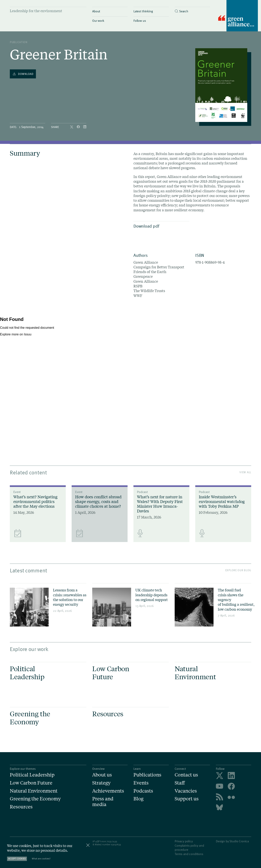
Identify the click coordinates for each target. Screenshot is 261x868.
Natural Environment (34, 791)
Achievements (108, 791)
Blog (138, 799)
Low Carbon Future (31, 783)
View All (245, 472)
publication (19, 42)
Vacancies (186, 791)
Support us (187, 799)
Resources (21, 807)
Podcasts (143, 791)
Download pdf (160, 226)
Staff (180, 783)
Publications (147, 775)
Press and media (103, 802)
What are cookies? (41, 858)
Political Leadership (32, 775)
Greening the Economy (35, 799)
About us (102, 775)
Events (141, 783)
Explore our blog (238, 570)
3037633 (117, 844)
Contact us (186, 775)
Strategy (101, 783)
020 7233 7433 (109, 841)
